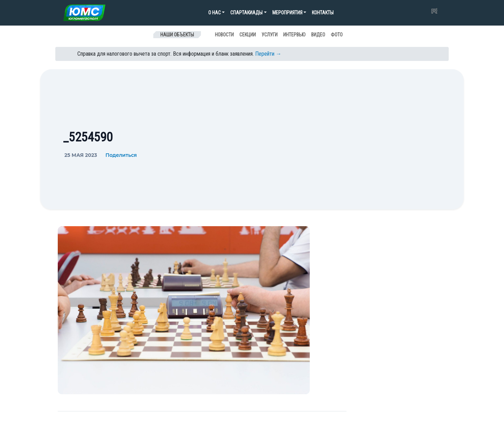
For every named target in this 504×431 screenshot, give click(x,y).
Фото (337, 35)
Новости (224, 35)
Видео (318, 35)
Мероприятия (287, 13)
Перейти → (268, 54)
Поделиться (121, 155)
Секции (248, 35)
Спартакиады (246, 13)
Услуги (269, 35)
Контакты (323, 13)
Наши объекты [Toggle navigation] (177, 35)
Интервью (294, 35)
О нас (215, 13)
